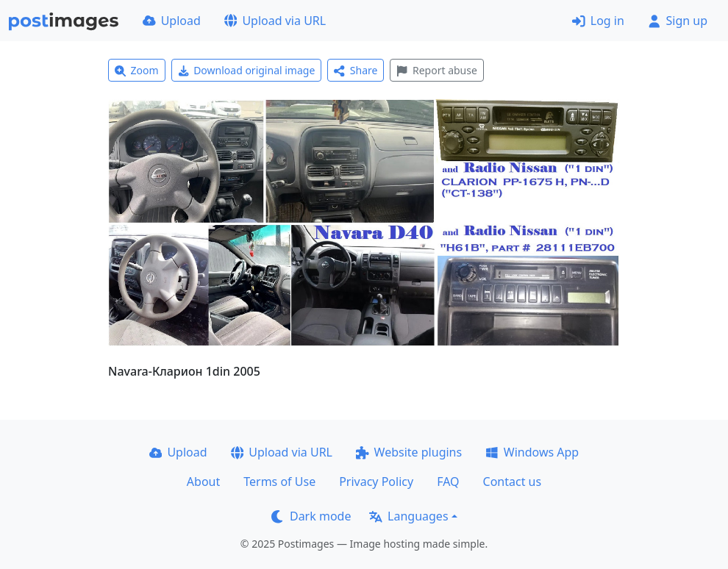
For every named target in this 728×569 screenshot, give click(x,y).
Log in (598, 21)
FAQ (448, 482)
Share (356, 70)
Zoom (137, 70)
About (203, 482)
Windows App (532, 452)
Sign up (678, 21)
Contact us (513, 482)
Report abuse (436, 70)
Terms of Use (279, 482)
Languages (408, 516)
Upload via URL (275, 21)
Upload (172, 21)
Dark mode (311, 516)
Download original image (247, 70)
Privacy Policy (376, 482)
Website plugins (409, 452)
